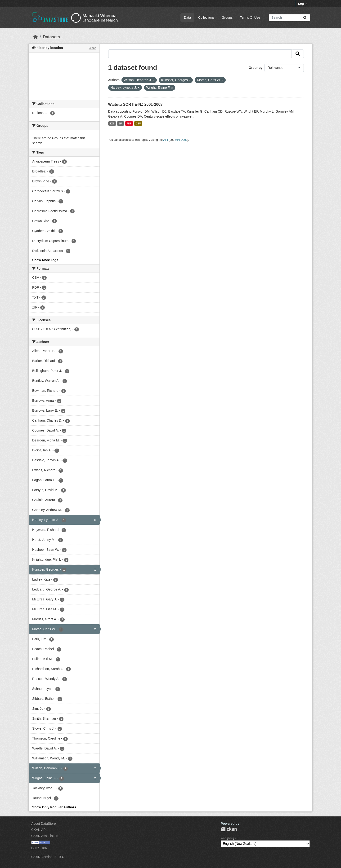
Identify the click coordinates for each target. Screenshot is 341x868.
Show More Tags (45, 260)
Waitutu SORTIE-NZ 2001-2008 (135, 104)
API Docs (181, 140)
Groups (227, 18)
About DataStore (44, 824)
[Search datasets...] (289, 18)
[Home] (36, 37)
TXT (112, 123)
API (166, 140)
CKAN (229, 829)
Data (188, 18)
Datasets (52, 37)
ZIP (121, 123)
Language (229, 838)
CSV (138, 123)
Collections (206, 18)
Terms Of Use (250, 18)
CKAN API (39, 830)
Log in (303, 4)
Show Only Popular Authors (54, 807)
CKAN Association (45, 836)
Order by (256, 68)
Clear (92, 48)
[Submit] (305, 18)
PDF (129, 123)
